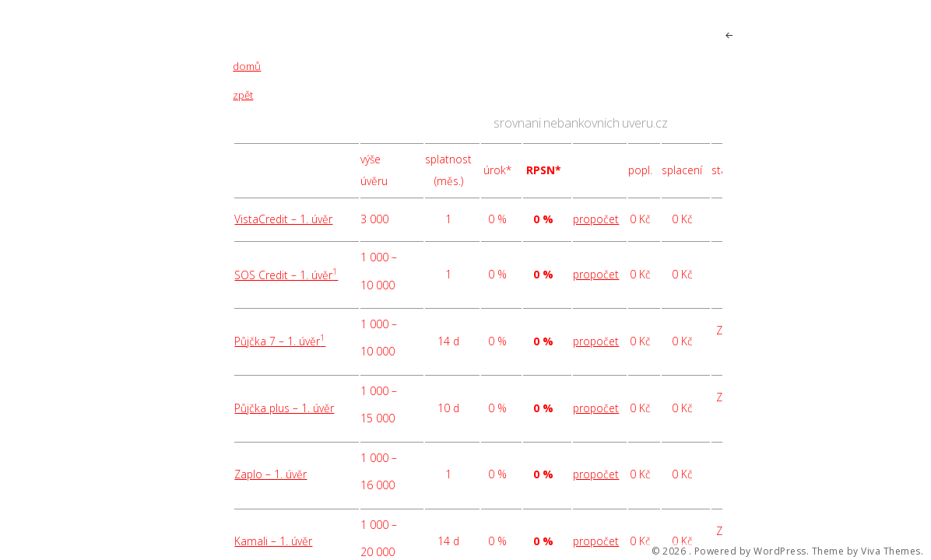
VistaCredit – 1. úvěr (283, 219)
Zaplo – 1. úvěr (271, 474)
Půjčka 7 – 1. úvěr (280, 341)
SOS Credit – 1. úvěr (286, 275)
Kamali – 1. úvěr (273, 541)
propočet (596, 219)
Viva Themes (891, 551)
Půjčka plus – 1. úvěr (284, 408)
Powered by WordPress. (752, 551)
